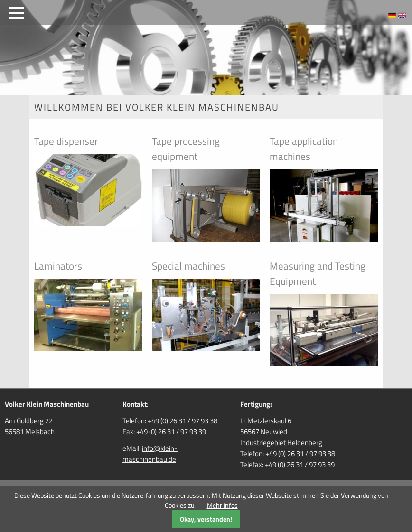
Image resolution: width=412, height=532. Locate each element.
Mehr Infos (222, 505)
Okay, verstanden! (206, 519)
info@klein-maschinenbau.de (150, 454)
